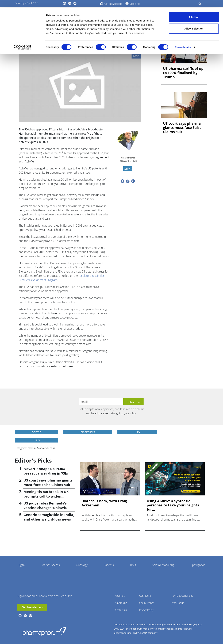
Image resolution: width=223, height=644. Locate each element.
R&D (133, 565)
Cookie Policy (146, 603)
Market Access (51, 565)
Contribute (145, 596)
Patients (109, 565)
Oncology (82, 565)
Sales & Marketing (163, 565)
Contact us (121, 610)
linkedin (25, 616)
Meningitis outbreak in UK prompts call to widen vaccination (46, 496)
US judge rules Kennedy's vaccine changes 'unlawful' (46, 505)
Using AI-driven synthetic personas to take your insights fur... (173, 505)
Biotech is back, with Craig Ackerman (104, 503)
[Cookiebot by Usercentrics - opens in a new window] (23, 39)
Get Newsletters (32, 607)
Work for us (178, 603)
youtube (20, 616)
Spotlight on (198, 565)
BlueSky (30, 616)
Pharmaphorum (44, 631)
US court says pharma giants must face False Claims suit (182, 128)
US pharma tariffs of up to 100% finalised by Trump (183, 73)
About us (120, 596)
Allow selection (194, 21)
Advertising (121, 603)
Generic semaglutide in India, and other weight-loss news (49, 517)
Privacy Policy (146, 610)
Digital (21, 565)
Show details (183, 39)
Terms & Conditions (182, 596)
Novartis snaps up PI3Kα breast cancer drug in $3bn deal (47, 473)
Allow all (194, 9)
